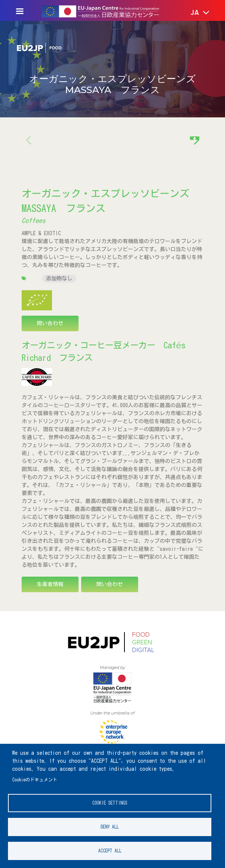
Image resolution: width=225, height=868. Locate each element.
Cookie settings (110, 803)
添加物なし (59, 278)
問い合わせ (50, 323)
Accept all (110, 851)
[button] (194, 13)
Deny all (110, 827)
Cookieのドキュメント (35, 780)
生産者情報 (50, 584)
